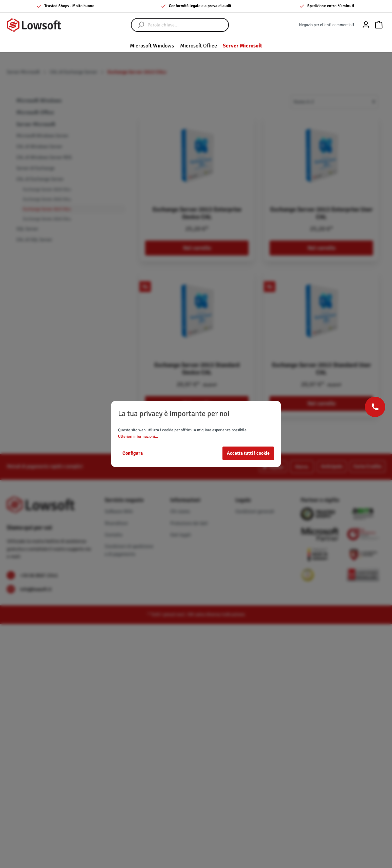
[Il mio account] (366, 25)
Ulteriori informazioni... (138, 437)
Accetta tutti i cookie (248, 453)
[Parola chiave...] (187, 25)
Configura (133, 453)
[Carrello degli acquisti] (379, 25)
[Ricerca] (138, 25)
